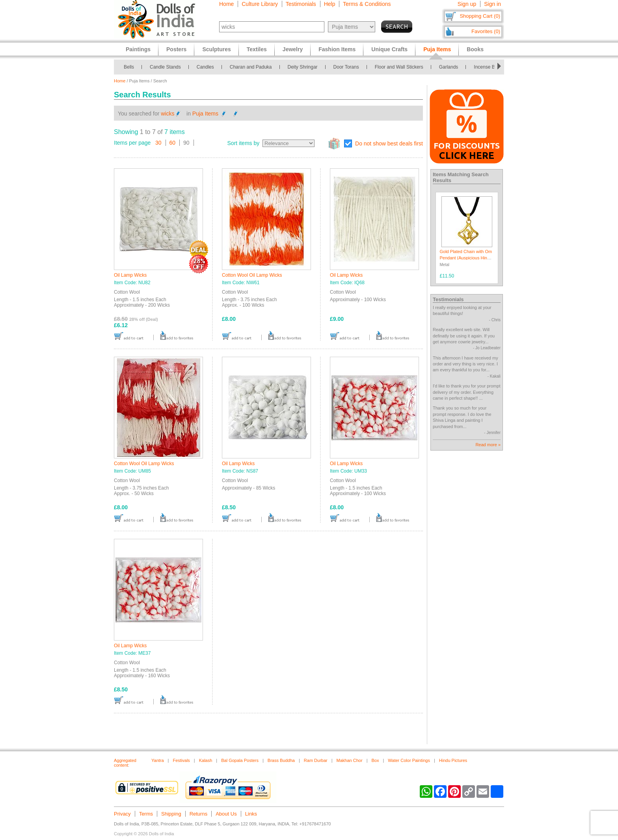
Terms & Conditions (367, 4)
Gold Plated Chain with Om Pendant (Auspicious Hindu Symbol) (466, 258)
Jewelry (293, 49)
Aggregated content (125, 763)
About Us (226, 814)
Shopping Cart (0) (480, 16)
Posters (176, 49)
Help (330, 4)
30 (158, 143)
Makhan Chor (350, 760)
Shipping (171, 814)
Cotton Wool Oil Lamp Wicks (252, 275)
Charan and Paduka (251, 67)
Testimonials (301, 4)
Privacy (122, 814)
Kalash (206, 760)
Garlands (449, 67)
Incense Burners (491, 67)
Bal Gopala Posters (240, 760)
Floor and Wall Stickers (399, 67)
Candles (205, 67)
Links (251, 814)
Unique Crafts (389, 49)
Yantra (158, 760)
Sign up (467, 4)
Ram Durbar (316, 760)
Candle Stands (165, 67)
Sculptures (216, 49)
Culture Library (260, 4)
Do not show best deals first (389, 143)
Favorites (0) (486, 31)
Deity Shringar (303, 67)
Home (226, 4)
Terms (146, 814)
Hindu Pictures (453, 760)
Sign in (492, 4)
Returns (199, 814)
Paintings (138, 49)
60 (173, 143)
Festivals (181, 760)
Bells (129, 67)
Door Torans (346, 67)
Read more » (488, 445)
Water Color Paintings (409, 760)
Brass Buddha (281, 760)
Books (475, 49)
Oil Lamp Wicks (130, 275)
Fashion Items (337, 49)
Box (375, 760)
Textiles (257, 49)
